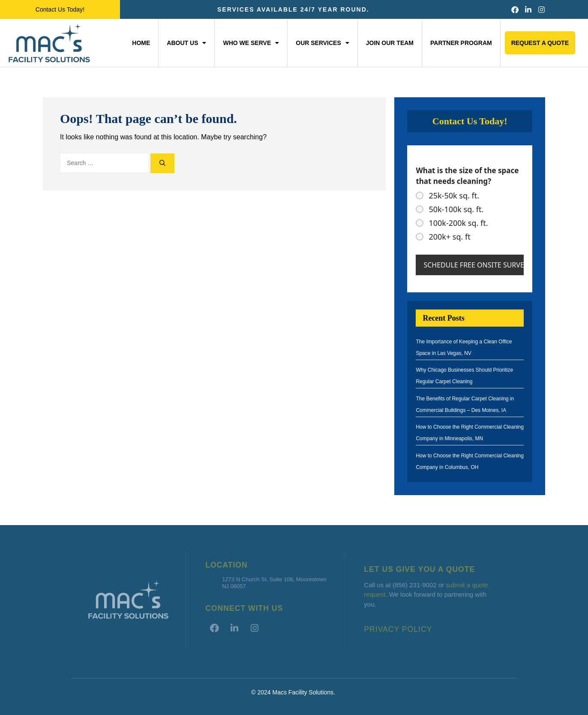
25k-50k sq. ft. (454, 195)
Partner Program (461, 43)
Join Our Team (390, 43)
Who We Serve (251, 43)
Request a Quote (540, 43)
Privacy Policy (398, 629)
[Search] (162, 163)
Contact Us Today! (60, 9)
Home (141, 43)
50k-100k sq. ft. (456, 209)
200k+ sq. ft (449, 237)
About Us (186, 43)
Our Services (322, 43)
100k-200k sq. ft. (458, 223)
